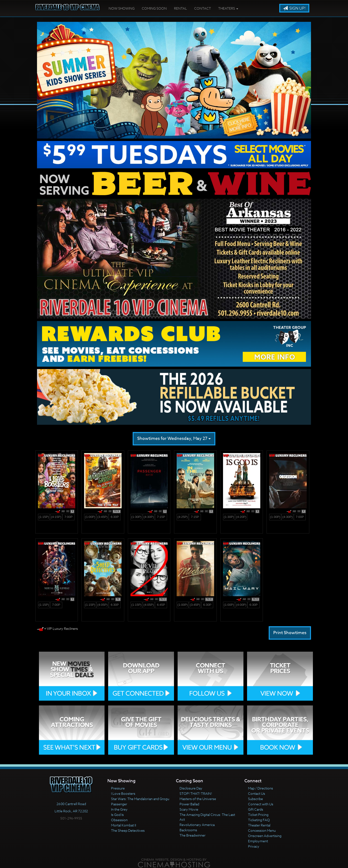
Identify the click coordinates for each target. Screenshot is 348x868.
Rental (180, 8)
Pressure (118, 788)
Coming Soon (154, 8)
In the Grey (119, 809)
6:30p (115, 517)
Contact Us (257, 793)
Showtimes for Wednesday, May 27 (174, 439)
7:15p (161, 517)
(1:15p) (44, 517)
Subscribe (255, 799)
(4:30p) (149, 517)
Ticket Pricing (258, 815)
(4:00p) (241, 605)
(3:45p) (103, 517)
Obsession (119, 820)
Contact (203, 8)
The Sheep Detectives (128, 830)
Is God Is (117, 815)
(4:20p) (241, 517)
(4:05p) (103, 605)
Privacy (254, 846)
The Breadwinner (193, 835)
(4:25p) (183, 517)
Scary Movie (189, 809)
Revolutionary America (197, 825)
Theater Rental (259, 825)
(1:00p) (90, 517)
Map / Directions (261, 788)
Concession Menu (262, 830)
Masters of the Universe (198, 799)
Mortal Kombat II (124, 825)
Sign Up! (294, 8)
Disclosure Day (191, 788)
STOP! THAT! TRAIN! (196, 793)
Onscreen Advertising (265, 836)
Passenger (119, 804)
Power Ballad (189, 804)
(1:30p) (136, 517)
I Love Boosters (123, 793)
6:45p (161, 605)
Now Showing (122, 8)
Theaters (228, 8)
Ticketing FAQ (259, 820)
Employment (258, 841)
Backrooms (188, 830)
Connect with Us (261, 804)
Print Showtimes (290, 633)
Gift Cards (256, 809)
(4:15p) (56, 517)
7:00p (68, 517)
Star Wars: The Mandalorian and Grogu (140, 799)
